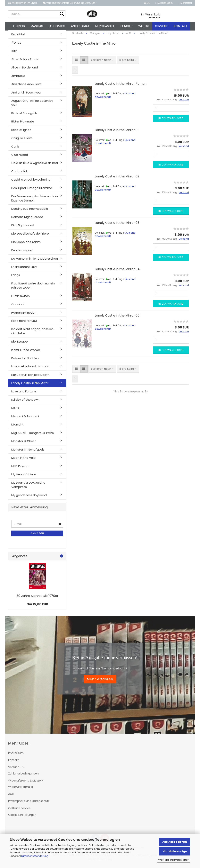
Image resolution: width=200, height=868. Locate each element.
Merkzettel (185, 3)
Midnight (17, 427)
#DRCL (16, 45)
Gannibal (18, 306)
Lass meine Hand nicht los (30, 369)
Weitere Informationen (174, 860)
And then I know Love (26, 86)
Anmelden (37, 536)
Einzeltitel (18, 36)
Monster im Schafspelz (28, 452)
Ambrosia (18, 78)
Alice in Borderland (25, 70)
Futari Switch (21, 298)
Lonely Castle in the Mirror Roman (121, 86)
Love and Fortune (24, 394)
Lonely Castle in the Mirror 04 (117, 271)
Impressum (16, 755)
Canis (15, 149)
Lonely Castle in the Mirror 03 (117, 225)
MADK (15, 410)
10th (14, 53)
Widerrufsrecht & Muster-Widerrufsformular (26, 786)
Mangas (37, 26)
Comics (19, 26)
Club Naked (20, 157)
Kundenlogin (164, 3)
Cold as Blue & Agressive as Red (35, 165)
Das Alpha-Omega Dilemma (32, 190)
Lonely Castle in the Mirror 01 (117, 132)
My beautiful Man (24, 476)
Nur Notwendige (175, 851)
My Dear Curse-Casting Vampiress (28, 487)
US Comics (57, 26)
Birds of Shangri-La (25, 115)
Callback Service (19, 810)
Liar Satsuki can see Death (30, 377)
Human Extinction (24, 315)
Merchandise (105, 26)
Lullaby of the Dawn (25, 402)
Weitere (144, 26)
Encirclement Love (24, 269)
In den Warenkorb (171, 120)
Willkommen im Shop (23, 3)
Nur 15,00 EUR (37, 606)
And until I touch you (26, 95)
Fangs (16, 277)
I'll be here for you (24, 323)
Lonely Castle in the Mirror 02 (117, 179)
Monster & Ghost (24, 443)
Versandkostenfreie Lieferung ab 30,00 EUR (70, 3)
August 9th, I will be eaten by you (32, 105)
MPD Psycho (20, 468)
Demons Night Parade (27, 219)
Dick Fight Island (23, 227)
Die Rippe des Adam (26, 244)
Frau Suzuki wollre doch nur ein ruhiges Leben (33, 288)
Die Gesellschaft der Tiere (30, 236)
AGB (11, 796)
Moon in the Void (23, 460)
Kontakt (181, 26)
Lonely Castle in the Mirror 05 (117, 318)
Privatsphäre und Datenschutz (29, 803)
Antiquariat (80, 26)
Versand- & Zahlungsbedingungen (23, 773)
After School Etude (25, 61)
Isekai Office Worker (26, 352)
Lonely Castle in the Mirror (30, 385)
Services (162, 26)
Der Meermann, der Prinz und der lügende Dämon (35, 200)
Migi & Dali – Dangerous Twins (33, 435)
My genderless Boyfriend (29, 497)
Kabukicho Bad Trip (25, 360)
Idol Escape (20, 344)
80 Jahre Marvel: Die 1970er (37, 598)
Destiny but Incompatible (30, 211)
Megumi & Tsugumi (25, 418)
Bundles (126, 26)
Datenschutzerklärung (34, 856)
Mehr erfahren (100, 681)
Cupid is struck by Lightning (31, 182)
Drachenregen (22, 252)
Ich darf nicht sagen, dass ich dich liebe (32, 333)
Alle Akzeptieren (175, 842)
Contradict (19, 173)
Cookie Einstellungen (22, 817)
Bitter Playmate (23, 124)
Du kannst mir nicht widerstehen (35, 261)
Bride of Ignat (21, 132)
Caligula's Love (22, 140)
